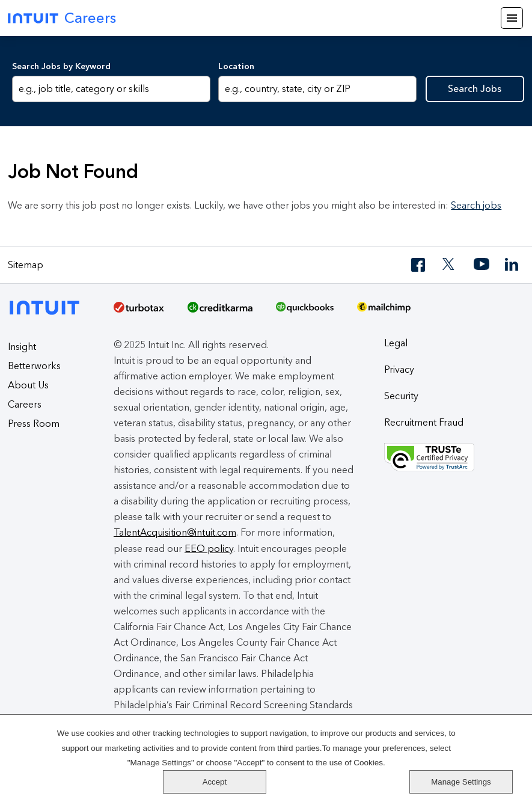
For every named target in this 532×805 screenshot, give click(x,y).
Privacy (399, 369)
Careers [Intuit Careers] (62, 18)
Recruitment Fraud (424, 422)
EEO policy (209, 549)
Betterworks (34, 366)
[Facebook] (419, 265)
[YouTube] (482, 265)
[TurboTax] (139, 311)
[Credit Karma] (220, 311)
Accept (475, 747)
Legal (396, 343)
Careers (25, 404)
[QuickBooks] (305, 311)
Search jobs (476, 205)
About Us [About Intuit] (28, 385)
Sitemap (26, 265)
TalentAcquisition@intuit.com (175, 532)
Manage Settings (475, 781)
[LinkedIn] (513, 265)
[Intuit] (48, 306)
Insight (22, 347)
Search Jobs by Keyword (61, 66)
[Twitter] (450, 265)
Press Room (34, 424)
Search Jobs (475, 89)
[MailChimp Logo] (384, 311)
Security (401, 396)
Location (236, 66)
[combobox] (317, 89)
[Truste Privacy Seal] (454, 458)
